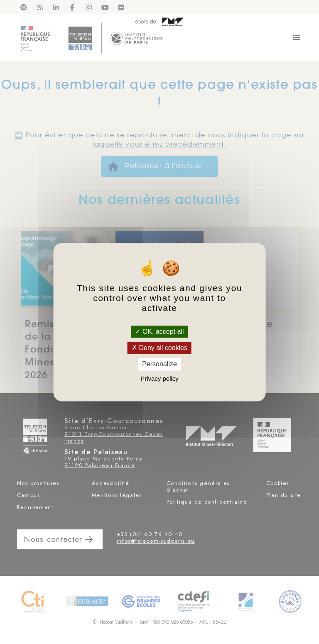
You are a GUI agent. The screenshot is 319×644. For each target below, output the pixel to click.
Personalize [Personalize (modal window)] (159, 364)
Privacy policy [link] (159, 378)
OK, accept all (159, 332)
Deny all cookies (159, 348)
